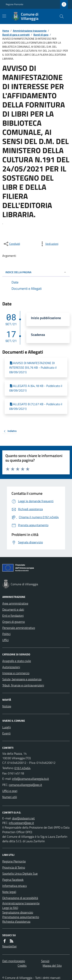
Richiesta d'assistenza (16, 922)
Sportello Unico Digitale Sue (20, 874)
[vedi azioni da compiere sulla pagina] (49, 244)
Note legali (9, 892)
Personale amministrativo (19, 628)
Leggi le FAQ (10, 908)
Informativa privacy (15, 886)
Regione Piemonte (14, 4)
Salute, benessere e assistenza (22, 679)
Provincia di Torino (14, 867)
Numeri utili (10, 797)
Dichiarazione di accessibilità (20, 898)
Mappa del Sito (52, 966)
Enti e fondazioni (13, 616)
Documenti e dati (13, 609)
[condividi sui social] (12, 244)
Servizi (45, 961)
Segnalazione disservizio (18, 912)
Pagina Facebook (13, 880)
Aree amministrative (15, 603)
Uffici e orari (10, 791)
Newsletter (10, 946)
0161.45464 (22, 768)
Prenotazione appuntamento (21, 917)
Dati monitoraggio (14, 961)
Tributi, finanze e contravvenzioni (23, 685)
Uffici (5, 640)
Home (6, 31)
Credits (22, 966)
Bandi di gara (41, 35)
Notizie (7, 706)
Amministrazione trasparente (30, 31)
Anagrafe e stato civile (17, 661)
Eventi (6, 733)
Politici (6, 634)
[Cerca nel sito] (60, 16)
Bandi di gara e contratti (16, 35)
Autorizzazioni (11, 667)
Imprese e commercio (16, 673)
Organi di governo (14, 622)
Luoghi (7, 727)
